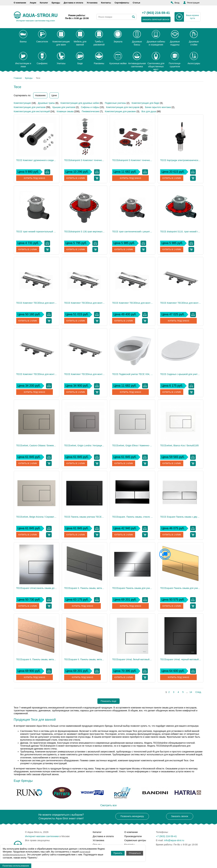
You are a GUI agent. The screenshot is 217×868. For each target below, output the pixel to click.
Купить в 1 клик (76, 178)
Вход (177, 3)
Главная (18, 78)
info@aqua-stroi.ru (174, 840)
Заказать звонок (180, 816)
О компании (20, 3)
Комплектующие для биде (145, 103)
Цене (54, 95)
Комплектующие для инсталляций (32, 111)
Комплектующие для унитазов (30, 107)
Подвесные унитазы (115, 103)
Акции (33, 3)
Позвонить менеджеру (132, 816)
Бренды (56, 3)
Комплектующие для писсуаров (123, 107)
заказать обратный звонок (156, 20)
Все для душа (149, 111)
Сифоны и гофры (90, 107)
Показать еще (108, 701)
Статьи (136, 3)
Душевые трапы (46, 103)
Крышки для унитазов (64, 107)
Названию (40, 95)
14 (191, 692)
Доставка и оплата (73, 3)
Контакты (106, 3)
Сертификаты (122, 3)
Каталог (44, 3)
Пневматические (90, 111)
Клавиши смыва (65, 111)
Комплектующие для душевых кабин (80, 103)
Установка (92, 3)
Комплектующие (22, 103)
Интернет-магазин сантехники (42, 836)
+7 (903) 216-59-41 (156, 13)
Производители (133, 836)
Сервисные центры (135, 840)
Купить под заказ (34, 178)
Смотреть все (108, 805)
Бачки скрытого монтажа (158, 107)
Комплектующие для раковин (120, 111)
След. (199, 692)
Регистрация (193, 3)
